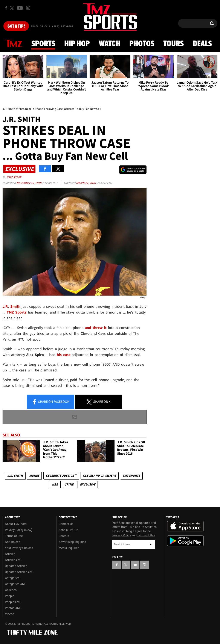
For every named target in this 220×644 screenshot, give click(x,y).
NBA (55, 484)
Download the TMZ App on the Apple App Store (185, 526)
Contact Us (66, 524)
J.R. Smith (15, 476)
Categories (12, 578)
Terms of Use (14, 536)
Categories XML (16, 584)
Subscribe (151, 544)
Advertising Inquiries (72, 542)
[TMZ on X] (13, 8)
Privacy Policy (122, 535)
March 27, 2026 (86, 183)
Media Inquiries (69, 548)
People (10, 596)
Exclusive (88, 484)
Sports (43, 44)
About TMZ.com (16, 524)
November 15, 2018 (29, 183)
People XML (13, 602)
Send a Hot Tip (68, 530)
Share (50, 402)
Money (34, 476)
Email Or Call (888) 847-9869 (52, 27)
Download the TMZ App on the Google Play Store (185, 541)
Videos (10, 614)
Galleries (11, 590)
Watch (110, 44)
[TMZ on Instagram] (28, 8)
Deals (202, 44)
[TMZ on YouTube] (135, 565)
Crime (69, 484)
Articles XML (14, 560)
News (13, 44)
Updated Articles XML (19, 572)
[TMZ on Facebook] (6, 8)
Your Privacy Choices (19, 548)
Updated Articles (16, 566)
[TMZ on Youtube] (20, 8)
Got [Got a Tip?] (16, 26)
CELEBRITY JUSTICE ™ (61, 476)
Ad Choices (13, 542)
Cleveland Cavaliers (99, 476)
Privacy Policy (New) (19, 530)
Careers (64, 536)
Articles (10, 554)
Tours (173, 44)
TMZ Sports (17, 312)
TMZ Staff (14, 177)
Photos (142, 44)
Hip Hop (77, 44)
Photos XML (13, 608)
